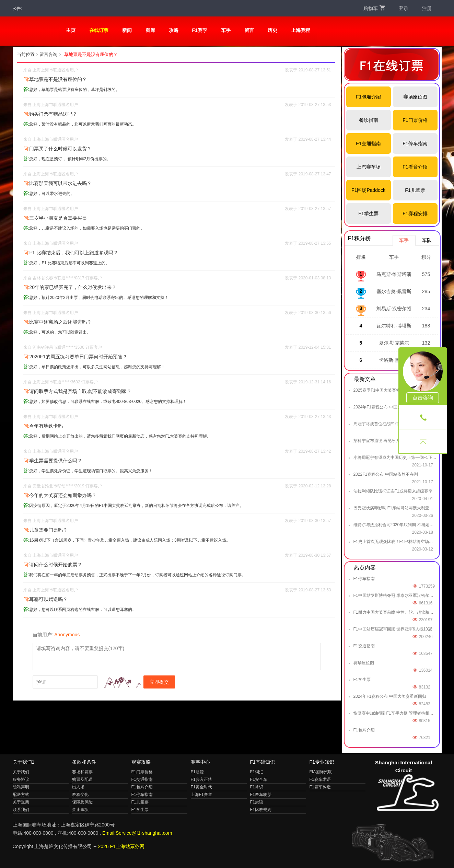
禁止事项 (80, 810)
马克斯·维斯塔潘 (394, 274)
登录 (404, 8)
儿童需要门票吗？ (48, 530)
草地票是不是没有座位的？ (58, 79)
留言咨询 (48, 54)
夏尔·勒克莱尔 (394, 343)
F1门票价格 (415, 120)
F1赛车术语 (320, 779)
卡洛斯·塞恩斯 (394, 360)
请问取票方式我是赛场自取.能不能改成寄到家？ (80, 391)
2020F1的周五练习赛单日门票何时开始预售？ (78, 357)
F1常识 (257, 787)
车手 (226, 30)
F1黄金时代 (201, 787)
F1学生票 (368, 213)
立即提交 (159, 682)
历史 (272, 30)
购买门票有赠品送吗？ (53, 114)
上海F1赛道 (201, 795)
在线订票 (99, 30)
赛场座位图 (415, 97)
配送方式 (21, 795)
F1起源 (197, 772)
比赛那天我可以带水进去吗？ (60, 183)
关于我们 (21, 772)
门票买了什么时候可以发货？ (60, 149)
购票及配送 (82, 779)
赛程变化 (80, 795)
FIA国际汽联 (321, 772)
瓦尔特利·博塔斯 (394, 326)
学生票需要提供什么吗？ (56, 461)
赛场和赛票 (82, 772)
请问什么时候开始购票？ (56, 565)
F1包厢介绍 (368, 97)
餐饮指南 (369, 120)
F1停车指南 (415, 143)
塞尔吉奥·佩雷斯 (394, 291)
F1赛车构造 (320, 787)
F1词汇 (257, 772)
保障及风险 (82, 802)
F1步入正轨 (201, 779)
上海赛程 (301, 30)
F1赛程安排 (415, 213)
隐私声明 (21, 787)
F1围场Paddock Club (368, 194)
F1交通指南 (368, 143)
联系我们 (21, 810)
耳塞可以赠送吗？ (48, 599)
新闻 (127, 30)
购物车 (374, 8)
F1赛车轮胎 (261, 795)
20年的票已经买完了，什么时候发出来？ (73, 287)
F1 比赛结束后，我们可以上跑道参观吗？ (73, 253)
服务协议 (21, 779)
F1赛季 (200, 30)
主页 (71, 30)
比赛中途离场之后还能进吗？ (60, 322)
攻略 (174, 30)
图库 (150, 30)
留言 (249, 30)
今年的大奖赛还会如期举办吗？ (63, 495)
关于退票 (21, 802)
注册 (427, 8)
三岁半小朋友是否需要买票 (58, 218)
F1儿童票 (415, 190)
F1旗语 (257, 802)
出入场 (78, 787)
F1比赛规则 (261, 810)
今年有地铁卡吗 (46, 426)
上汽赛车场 (369, 167)
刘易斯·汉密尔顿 (394, 309)
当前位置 (26, 54)
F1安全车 (259, 779)
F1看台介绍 (415, 167)
